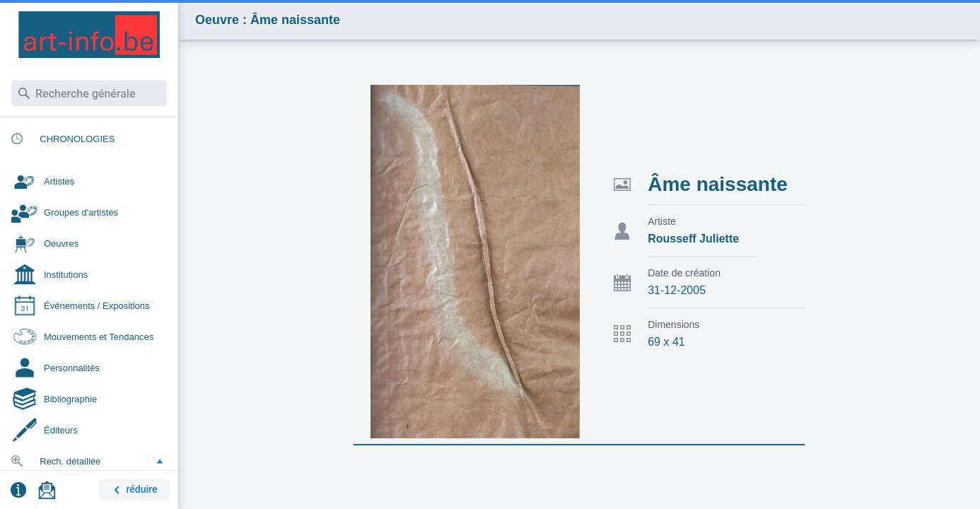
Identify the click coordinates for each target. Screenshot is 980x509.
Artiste (662, 221)
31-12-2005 (677, 290)
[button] (160, 461)
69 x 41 (666, 342)
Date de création (684, 273)
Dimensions (673, 324)
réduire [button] (133, 490)
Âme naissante (718, 184)
